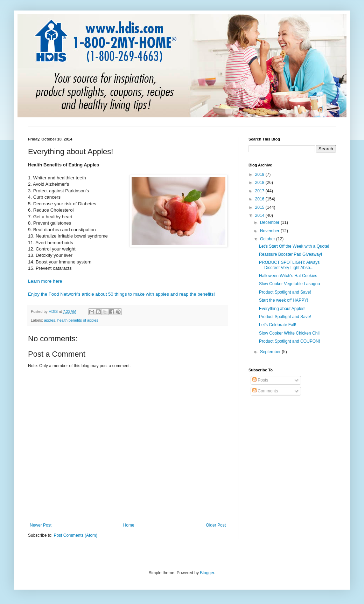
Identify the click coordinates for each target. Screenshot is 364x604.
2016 (260, 199)
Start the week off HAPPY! (284, 300)
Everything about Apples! (282, 309)
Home (129, 525)
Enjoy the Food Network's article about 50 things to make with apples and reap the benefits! (121, 294)
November (270, 231)
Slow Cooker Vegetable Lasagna (289, 284)
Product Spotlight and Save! (285, 292)
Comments (265, 391)
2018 (260, 183)
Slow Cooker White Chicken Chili (290, 333)
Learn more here (45, 281)
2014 (260, 215)
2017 (260, 191)
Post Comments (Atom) (75, 535)
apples (50, 320)
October (268, 239)
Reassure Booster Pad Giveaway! (290, 254)
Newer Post (41, 525)
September (271, 352)
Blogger (207, 573)
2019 (260, 174)
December (270, 222)
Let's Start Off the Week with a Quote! (294, 246)
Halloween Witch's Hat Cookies (288, 276)
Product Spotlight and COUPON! (289, 341)
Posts (260, 380)
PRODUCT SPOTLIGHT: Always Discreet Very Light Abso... (289, 265)
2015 (260, 207)
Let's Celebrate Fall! (278, 325)
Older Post (216, 525)
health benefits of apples (78, 320)
